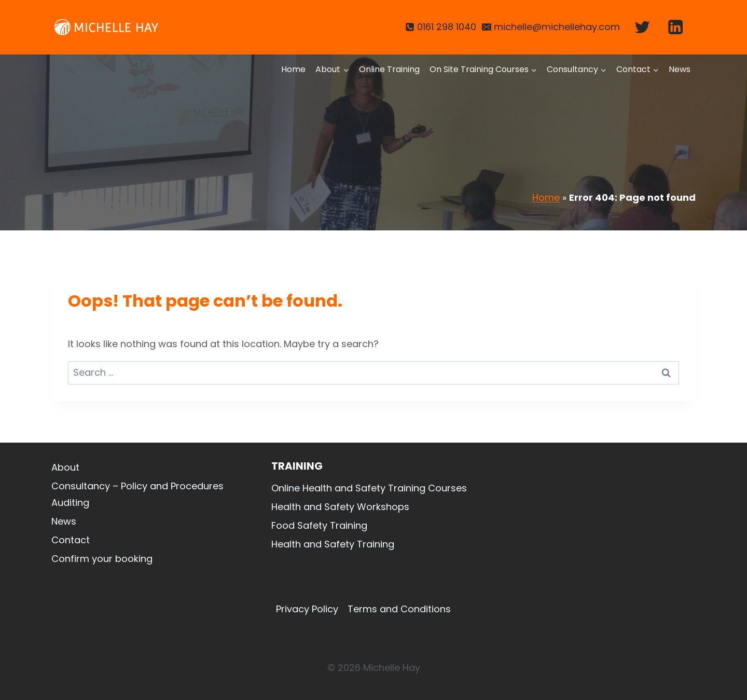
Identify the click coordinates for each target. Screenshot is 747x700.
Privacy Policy (307, 609)
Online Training (389, 69)
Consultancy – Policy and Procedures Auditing (137, 494)
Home (293, 69)
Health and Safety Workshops (340, 507)
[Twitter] (642, 27)
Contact (71, 540)
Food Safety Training (319, 525)
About (65, 467)
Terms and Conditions (399, 609)
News (680, 69)
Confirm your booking (102, 559)
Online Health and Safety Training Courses (369, 488)
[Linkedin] (676, 27)
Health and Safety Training (333, 544)
